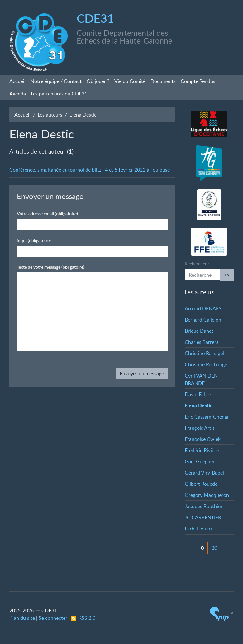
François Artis (200, 428)
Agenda (18, 94)
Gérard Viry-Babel (204, 473)
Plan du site (22, 618)
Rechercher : (197, 264)
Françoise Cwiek (203, 439)
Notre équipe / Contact (56, 81)
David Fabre (198, 394)
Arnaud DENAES (203, 308)
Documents (163, 81)
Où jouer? (98, 81)
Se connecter (53, 618)
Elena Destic (199, 405)
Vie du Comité (130, 81)
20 (214, 548)
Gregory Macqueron (207, 495)
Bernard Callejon (203, 320)
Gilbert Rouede (201, 484)
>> (227, 275)
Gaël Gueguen (200, 461)
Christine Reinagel (204, 353)
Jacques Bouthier (204, 506)
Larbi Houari (198, 529)
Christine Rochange (206, 364)
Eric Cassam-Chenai (207, 417)
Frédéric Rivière (202, 450)
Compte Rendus (198, 81)
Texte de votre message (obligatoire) (51, 267)
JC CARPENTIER (203, 517)
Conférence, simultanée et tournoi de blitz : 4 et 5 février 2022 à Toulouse (90, 170)
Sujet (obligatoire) (34, 240)
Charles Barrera (202, 342)
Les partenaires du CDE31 (59, 94)
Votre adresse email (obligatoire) (47, 213)
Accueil (17, 81)
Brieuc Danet (199, 331)
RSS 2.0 (83, 618)
